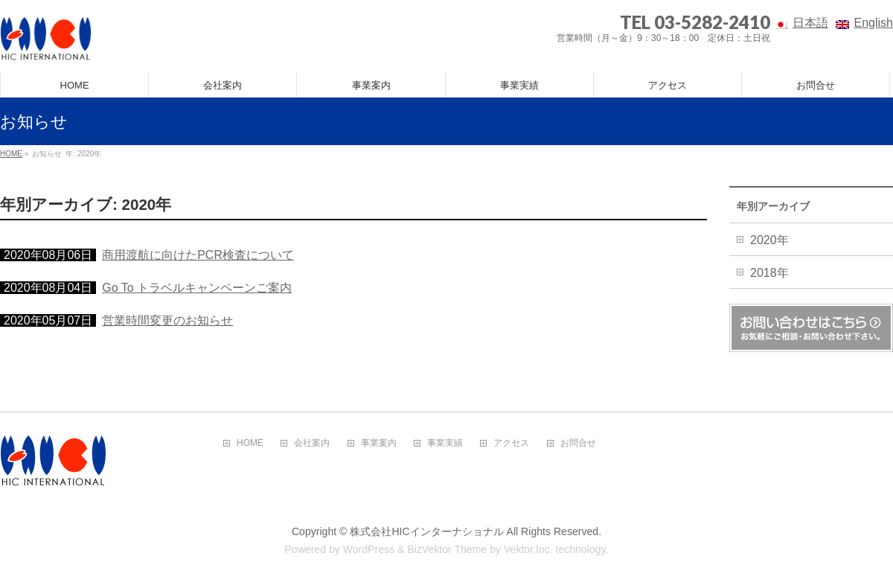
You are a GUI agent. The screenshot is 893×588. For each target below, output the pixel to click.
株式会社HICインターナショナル (426, 531)
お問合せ (578, 443)
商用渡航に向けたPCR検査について (198, 255)
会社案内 (312, 443)
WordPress (369, 549)
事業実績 (445, 443)
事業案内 (379, 443)
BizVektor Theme (447, 549)
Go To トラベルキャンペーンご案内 (197, 288)
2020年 (769, 240)
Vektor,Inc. (528, 549)
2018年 (769, 273)
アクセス (511, 443)
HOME (250, 443)
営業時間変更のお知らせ (167, 320)
